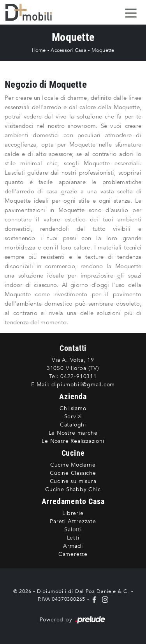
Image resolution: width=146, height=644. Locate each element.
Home (39, 50)
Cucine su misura (73, 481)
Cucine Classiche (73, 473)
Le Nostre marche (73, 433)
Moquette (103, 50)
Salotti (73, 530)
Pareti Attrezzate (73, 521)
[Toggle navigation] (131, 12)
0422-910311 (79, 376)
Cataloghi (73, 425)
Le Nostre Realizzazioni (73, 441)
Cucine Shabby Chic (73, 489)
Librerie (73, 513)
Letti (73, 538)
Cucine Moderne (73, 465)
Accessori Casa (69, 50)
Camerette (73, 554)
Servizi (73, 417)
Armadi (73, 546)
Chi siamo (73, 408)
